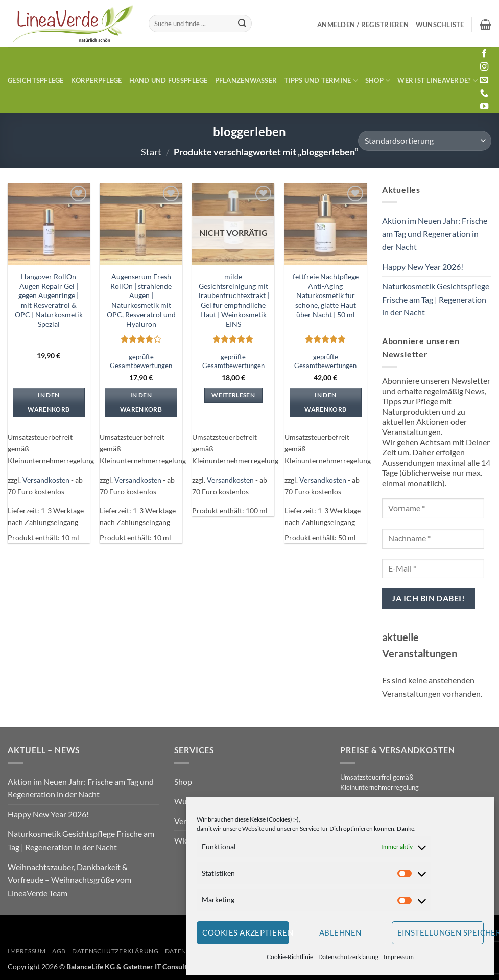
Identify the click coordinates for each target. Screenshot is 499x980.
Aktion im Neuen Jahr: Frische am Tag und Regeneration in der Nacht (435, 234)
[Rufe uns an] (484, 94)
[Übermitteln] (242, 24)
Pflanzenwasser (246, 80)
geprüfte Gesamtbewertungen (141, 361)
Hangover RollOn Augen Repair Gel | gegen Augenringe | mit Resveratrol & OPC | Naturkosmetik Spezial (49, 300)
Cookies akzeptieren (246, 932)
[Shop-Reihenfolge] (425, 141)
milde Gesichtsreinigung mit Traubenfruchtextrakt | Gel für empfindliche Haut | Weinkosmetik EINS (233, 300)
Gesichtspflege (36, 80)
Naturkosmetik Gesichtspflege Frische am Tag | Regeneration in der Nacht (436, 299)
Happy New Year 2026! (423, 267)
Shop (378, 81)
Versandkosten (46, 480)
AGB (59, 951)
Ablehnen (340, 932)
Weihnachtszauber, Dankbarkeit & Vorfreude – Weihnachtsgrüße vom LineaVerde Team (69, 880)
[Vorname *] (433, 508)
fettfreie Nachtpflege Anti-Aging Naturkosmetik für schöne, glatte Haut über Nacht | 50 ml (326, 295)
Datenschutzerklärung (348, 957)
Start (151, 152)
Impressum (399, 957)
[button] (363, 25)
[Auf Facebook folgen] (484, 54)
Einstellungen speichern (441, 932)
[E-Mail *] (433, 569)
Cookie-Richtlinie (290, 957)
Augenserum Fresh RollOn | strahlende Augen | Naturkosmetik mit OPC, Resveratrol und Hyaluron (141, 300)
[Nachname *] (433, 539)
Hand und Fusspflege (169, 80)
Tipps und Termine (321, 81)
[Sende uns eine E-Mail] (484, 80)
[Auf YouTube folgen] (484, 107)
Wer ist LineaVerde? (437, 81)
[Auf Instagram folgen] (484, 67)
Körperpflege (97, 80)
